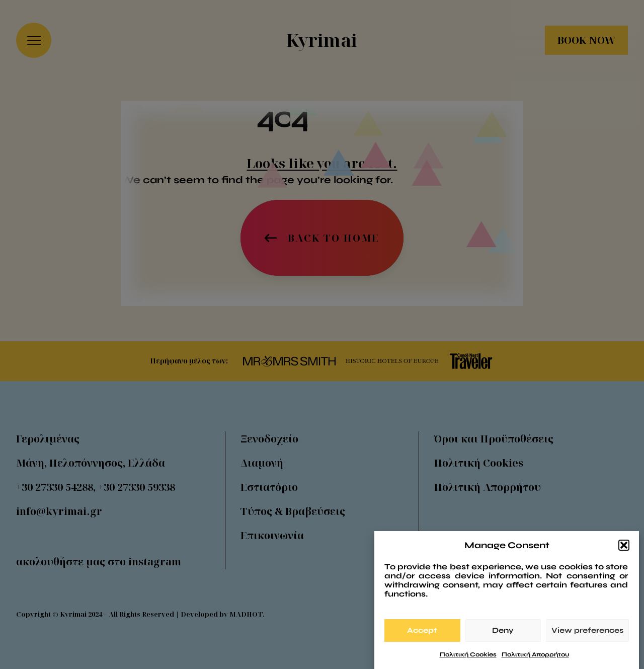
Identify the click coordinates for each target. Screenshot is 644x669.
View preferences (587, 634)
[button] (624, 549)
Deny (503, 634)
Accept (422, 634)
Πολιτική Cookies (468, 658)
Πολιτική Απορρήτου (535, 658)
